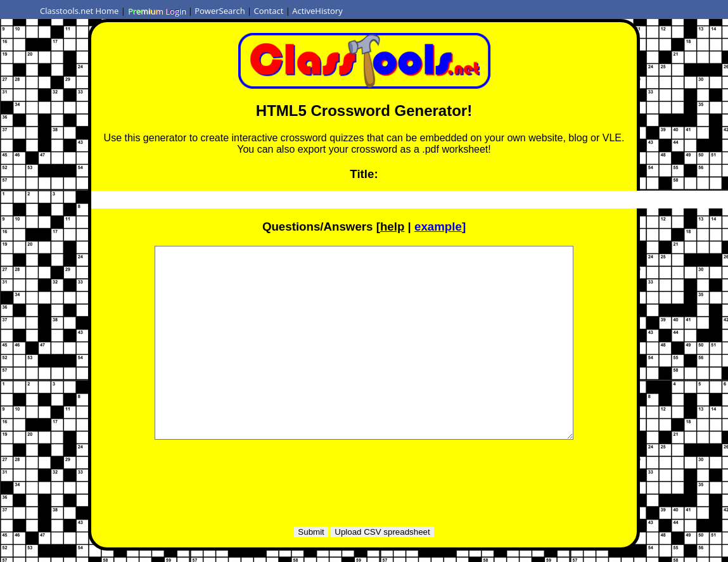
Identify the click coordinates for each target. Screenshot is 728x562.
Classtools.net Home (79, 11)
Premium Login (156, 11)
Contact (269, 11)
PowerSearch (220, 11)
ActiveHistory (317, 11)
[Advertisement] (364, 478)
